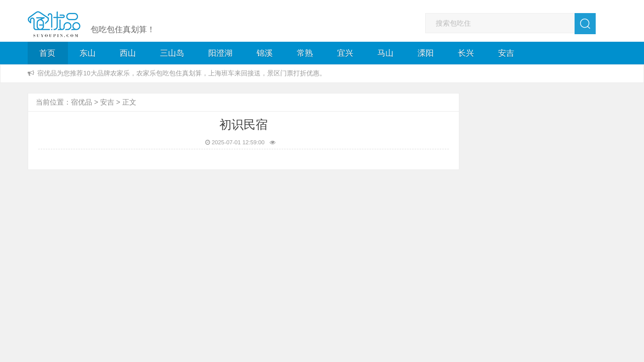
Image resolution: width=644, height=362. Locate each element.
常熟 (305, 53)
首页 (47, 53)
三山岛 (172, 53)
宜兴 (345, 53)
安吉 (506, 53)
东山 (88, 53)
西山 (128, 53)
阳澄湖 (220, 53)
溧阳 (426, 53)
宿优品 (82, 102)
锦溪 (265, 53)
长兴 (466, 53)
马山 (385, 53)
